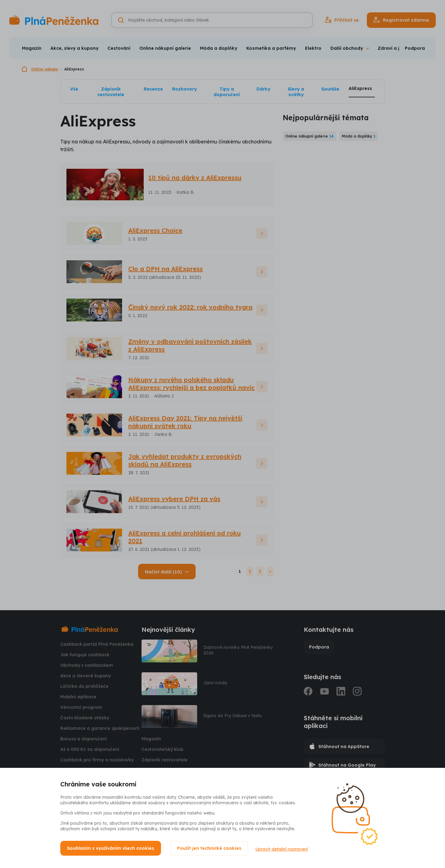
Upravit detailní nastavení (284, 848)
